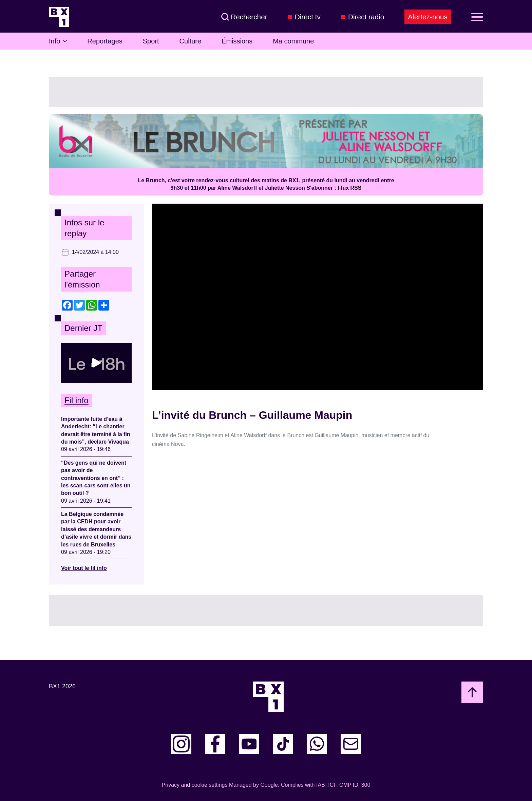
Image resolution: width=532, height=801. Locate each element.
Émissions (237, 41)
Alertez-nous (428, 17)
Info (58, 41)
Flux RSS (349, 188)
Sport (151, 41)
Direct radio (366, 17)
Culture (190, 41)
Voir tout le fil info (84, 568)
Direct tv (308, 17)
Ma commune (293, 41)
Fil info (77, 400)
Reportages (105, 41)
